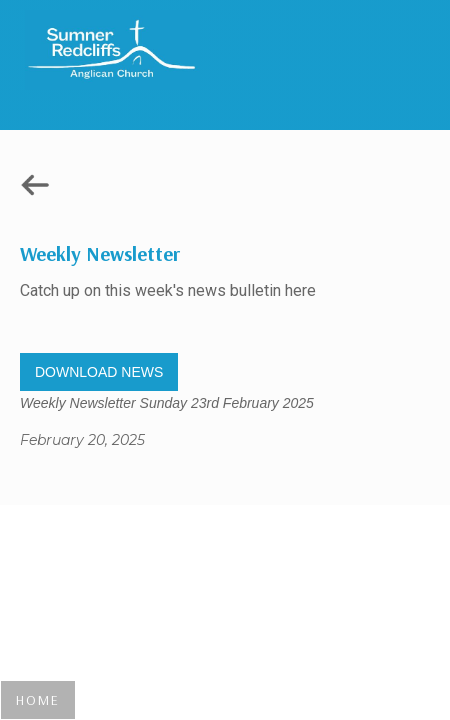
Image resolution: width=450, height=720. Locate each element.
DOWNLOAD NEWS (99, 372)
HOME (38, 700)
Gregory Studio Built (224, 545)
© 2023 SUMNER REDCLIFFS (225, 575)
